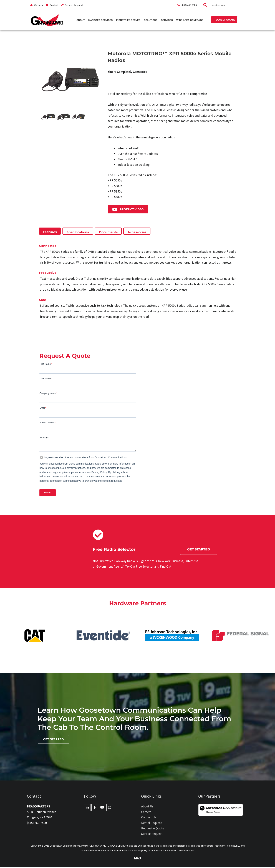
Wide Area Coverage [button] (190, 20)
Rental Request (152, 824)
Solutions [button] (151, 20)
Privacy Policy (186, 851)
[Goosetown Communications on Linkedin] (87, 808)
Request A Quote (153, 829)
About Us (147, 807)
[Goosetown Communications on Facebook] (95, 808)
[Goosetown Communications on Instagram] (110, 808)
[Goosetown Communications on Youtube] (102, 808)
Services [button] (167, 20)
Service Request (152, 835)
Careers (146, 813)
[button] (224, 20)
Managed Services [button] (100, 20)
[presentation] (50, 232)
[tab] (50, 232)
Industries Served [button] (128, 20)
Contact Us (149, 818)
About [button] (81, 20)
